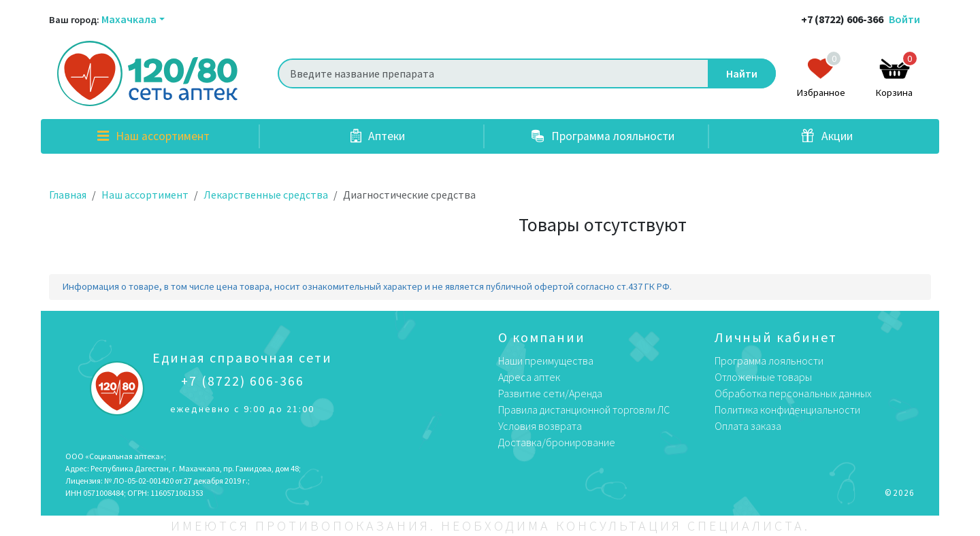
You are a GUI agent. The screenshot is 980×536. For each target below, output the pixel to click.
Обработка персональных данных (793, 393)
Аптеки (378, 136)
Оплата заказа (748, 426)
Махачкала (129, 19)
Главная (68, 195)
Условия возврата (540, 426)
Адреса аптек (529, 377)
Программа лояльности (603, 136)
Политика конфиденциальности (787, 409)
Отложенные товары (763, 377)
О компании (542, 337)
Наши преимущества (546, 361)
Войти (904, 19)
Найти (742, 73)
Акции (827, 136)
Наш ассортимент (153, 136)
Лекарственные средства (266, 195)
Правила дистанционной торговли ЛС (584, 409)
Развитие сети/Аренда (550, 393)
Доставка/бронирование (557, 442)
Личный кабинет (776, 337)
